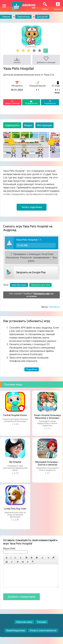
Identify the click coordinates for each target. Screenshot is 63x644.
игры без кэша (19, 285)
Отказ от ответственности (43, 635)
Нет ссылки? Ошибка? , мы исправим (32, 295)
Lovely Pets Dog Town (15, 509)
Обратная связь (24, 627)
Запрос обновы (12, 102)
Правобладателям (16, 635)
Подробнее (32, 369)
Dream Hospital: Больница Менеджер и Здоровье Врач (47, 416)
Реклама (42, 627)
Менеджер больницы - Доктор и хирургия (47, 463)
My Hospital (15, 462)
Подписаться (31, 102)
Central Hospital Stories (15, 415)
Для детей (42, 17)
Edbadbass (54, 307)
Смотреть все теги (40, 285)
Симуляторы (23, 17)
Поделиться (50, 102)
